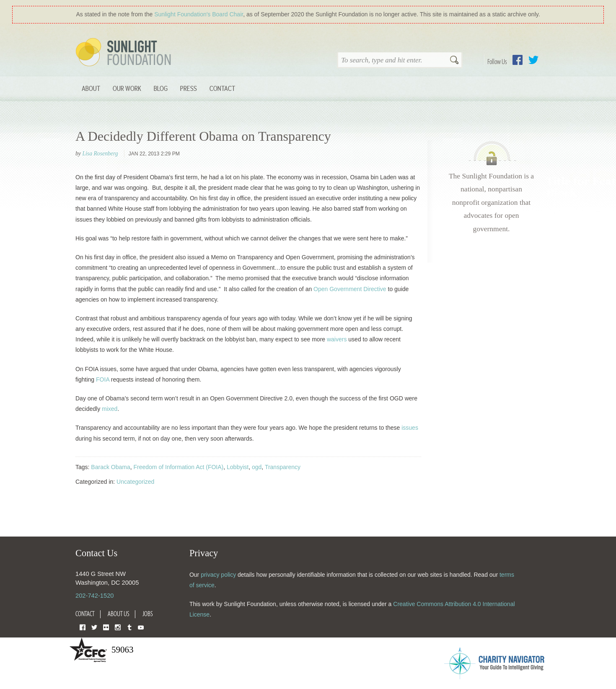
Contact (222, 88)
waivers (337, 339)
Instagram (118, 627)
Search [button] (454, 61)
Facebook (518, 60)
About (91, 88)
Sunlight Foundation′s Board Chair (199, 14)
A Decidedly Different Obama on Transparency (203, 136)
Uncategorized (135, 482)
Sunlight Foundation (125, 53)
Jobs (148, 614)
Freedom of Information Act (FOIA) (179, 467)
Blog (161, 88)
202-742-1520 (94, 596)
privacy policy (218, 575)
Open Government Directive (350, 289)
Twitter (533, 60)
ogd (257, 467)
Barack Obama (110, 467)
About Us (119, 614)
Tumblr (129, 627)
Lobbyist (238, 467)
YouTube (141, 627)
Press (189, 88)
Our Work (127, 88)
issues (410, 428)
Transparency (283, 467)
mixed (110, 409)
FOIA (103, 379)
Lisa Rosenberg (100, 154)
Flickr (106, 627)
